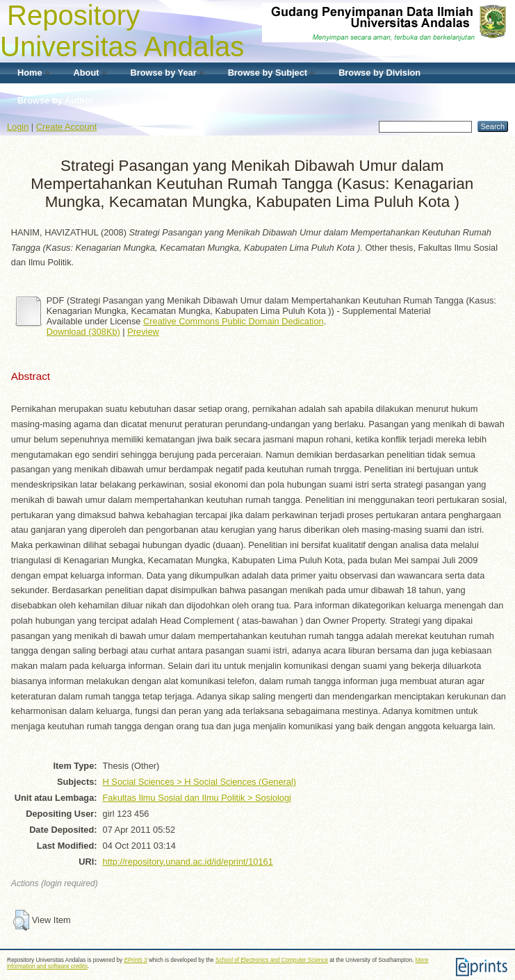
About (87, 73)
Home (30, 73)
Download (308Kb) (83, 332)
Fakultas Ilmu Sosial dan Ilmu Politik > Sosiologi (197, 798)
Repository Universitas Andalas (122, 31)
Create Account (67, 127)
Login (18, 127)
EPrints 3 (135, 960)
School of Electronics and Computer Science (272, 960)
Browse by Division (379, 73)
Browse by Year (164, 73)
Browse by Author (56, 100)
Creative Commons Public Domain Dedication (234, 321)
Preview (143, 332)
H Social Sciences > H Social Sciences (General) (199, 782)
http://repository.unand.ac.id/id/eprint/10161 (188, 862)
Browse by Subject (268, 73)
